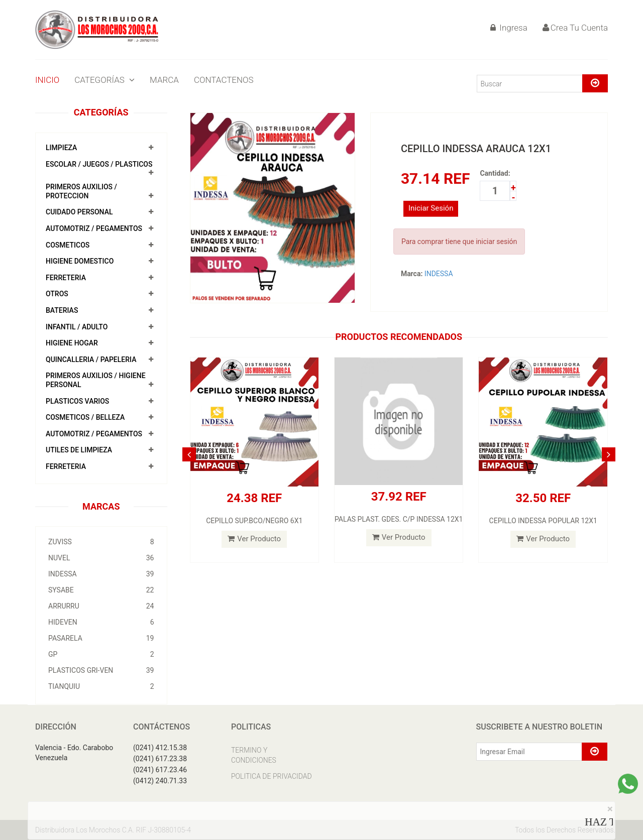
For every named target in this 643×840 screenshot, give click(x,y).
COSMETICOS (68, 245)
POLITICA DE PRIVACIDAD (272, 776)
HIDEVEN (101, 622)
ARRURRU (101, 606)
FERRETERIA (66, 278)
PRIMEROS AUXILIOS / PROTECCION (81, 191)
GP (101, 654)
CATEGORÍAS (104, 80)
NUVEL (101, 558)
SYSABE (101, 590)
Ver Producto (254, 539)
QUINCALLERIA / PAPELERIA (91, 359)
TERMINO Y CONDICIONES (254, 755)
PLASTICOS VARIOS (77, 401)
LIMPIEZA (61, 148)
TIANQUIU (101, 686)
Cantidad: (495, 173)
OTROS (57, 294)
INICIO (47, 80)
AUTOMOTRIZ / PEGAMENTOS (94, 228)
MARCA (164, 80)
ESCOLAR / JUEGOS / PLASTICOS (99, 164)
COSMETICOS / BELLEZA (85, 417)
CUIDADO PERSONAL (79, 212)
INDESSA (101, 574)
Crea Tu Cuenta (575, 28)
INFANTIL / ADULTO (77, 327)
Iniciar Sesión (431, 213)
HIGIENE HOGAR (72, 343)
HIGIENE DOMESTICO (80, 261)
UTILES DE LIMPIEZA (79, 450)
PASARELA (101, 638)
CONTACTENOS (224, 80)
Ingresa (509, 28)
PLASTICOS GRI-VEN (101, 670)
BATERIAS (62, 310)
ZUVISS (101, 542)
